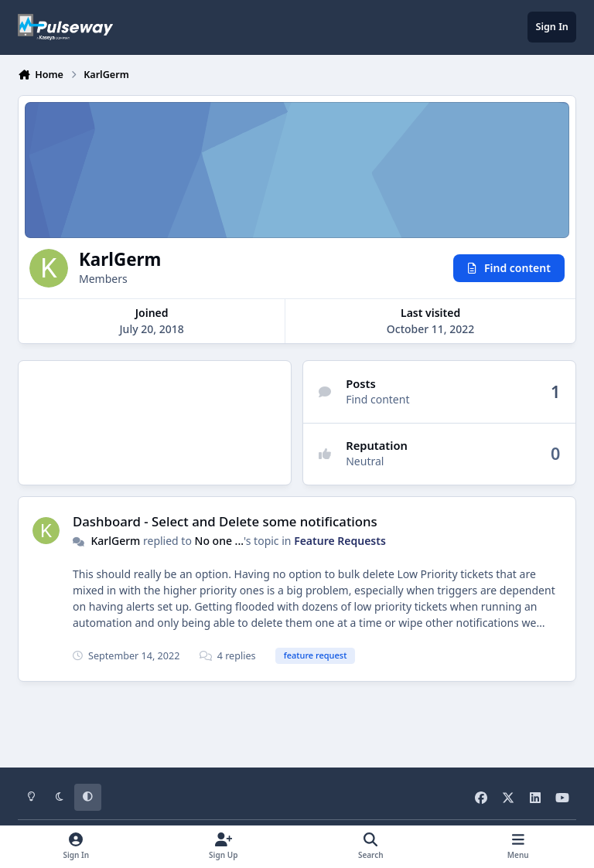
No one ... (220, 541)
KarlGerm (115, 541)
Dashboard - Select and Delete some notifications (225, 521)
